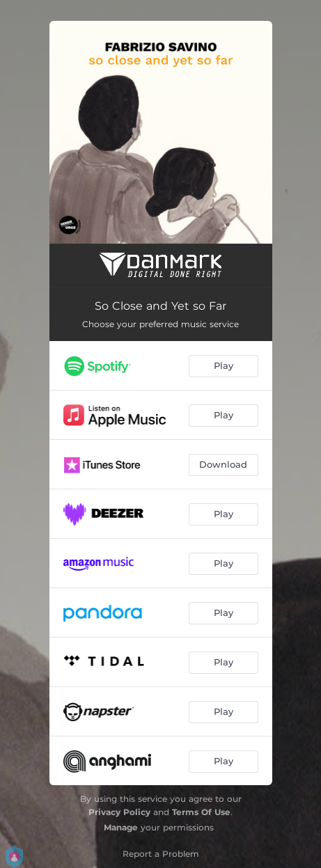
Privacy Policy (119, 812)
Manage (121, 827)
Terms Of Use (201, 812)
